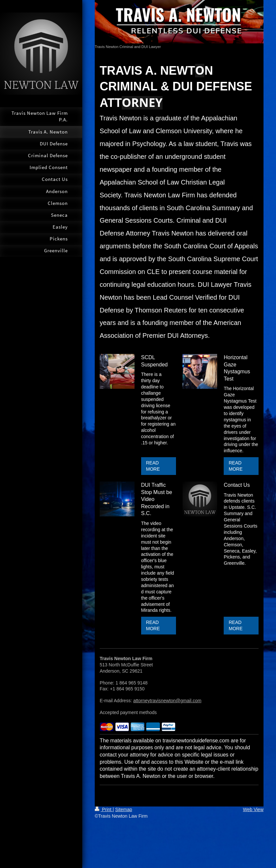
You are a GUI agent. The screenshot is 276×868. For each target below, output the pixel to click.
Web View (253, 809)
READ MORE (153, 466)
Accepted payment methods (128, 712)
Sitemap (124, 809)
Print (104, 809)
